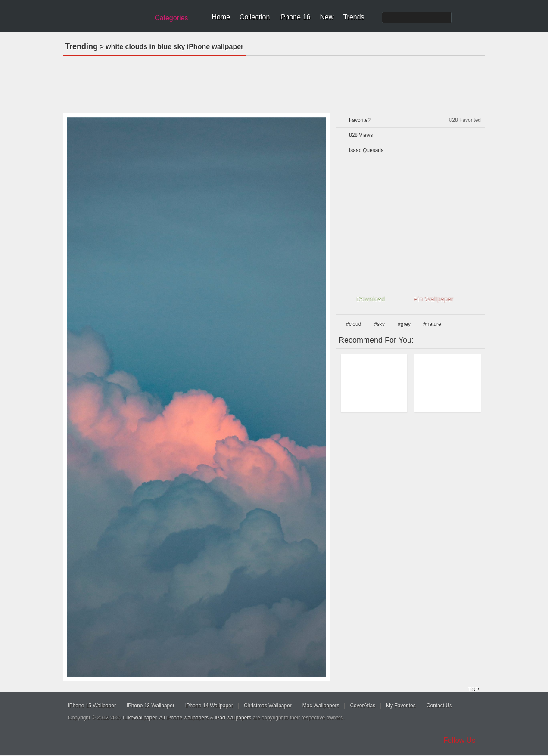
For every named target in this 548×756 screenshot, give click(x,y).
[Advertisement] (274, 81)
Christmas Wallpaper (268, 706)
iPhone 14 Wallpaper (209, 706)
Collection (255, 17)
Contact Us (439, 706)
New (327, 17)
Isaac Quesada (366, 150)
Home (221, 17)
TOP (473, 689)
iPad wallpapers (233, 718)
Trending (81, 46)
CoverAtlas (363, 706)
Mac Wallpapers (321, 706)
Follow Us (459, 740)
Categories (171, 18)
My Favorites (401, 706)
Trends (353, 17)
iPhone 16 (295, 17)
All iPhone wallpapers (184, 718)
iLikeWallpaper (140, 718)
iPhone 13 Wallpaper (151, 706)
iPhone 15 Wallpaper (92, 706)
